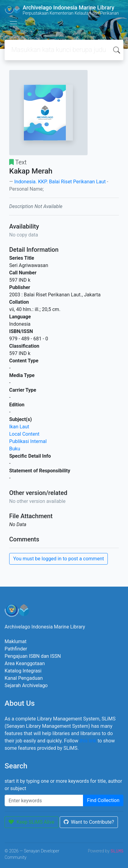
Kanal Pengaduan (24, 678)
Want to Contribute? (89, 822)
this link (88, 741)
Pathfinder (16, 649)
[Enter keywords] (44, 800)
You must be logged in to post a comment (58, 559)
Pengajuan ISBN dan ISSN (33, 656)
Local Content (24, 434)
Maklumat (15, 641)
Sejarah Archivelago (26, 685)
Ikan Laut (19, 427)
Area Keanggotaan (25, 663)
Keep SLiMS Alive (32, 822)
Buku (15, 449)
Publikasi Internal (28, 441)
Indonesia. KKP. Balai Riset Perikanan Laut (60, 182)
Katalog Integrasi (23, 671)
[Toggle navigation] (13, 24)
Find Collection (103, 800)
